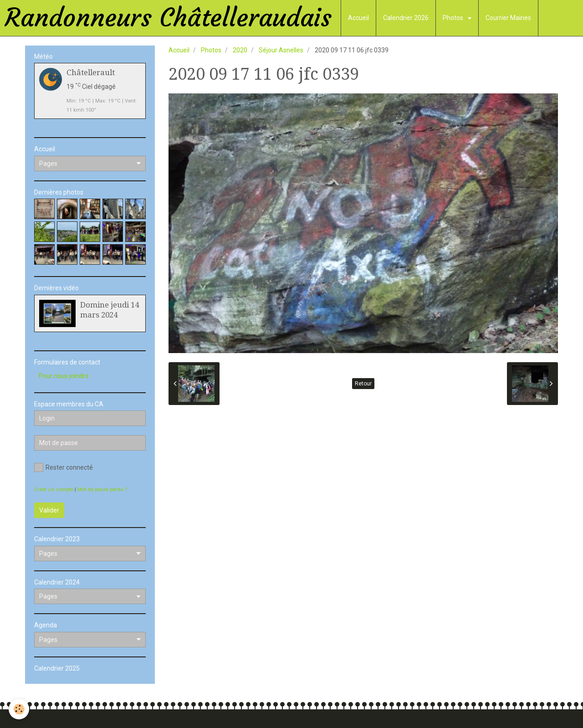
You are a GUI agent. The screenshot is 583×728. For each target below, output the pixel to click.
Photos (454, 18)
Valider (49, 510)
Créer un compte (54, 490)
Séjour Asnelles (281, 50)
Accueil (358, 18)
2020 (240, 50)
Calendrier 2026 (406, 18)
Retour (363, 384)
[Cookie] (19, 709)
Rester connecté (64, 467)
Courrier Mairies (508, 18)
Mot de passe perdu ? (102, 490)
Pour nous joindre (64, 376)
